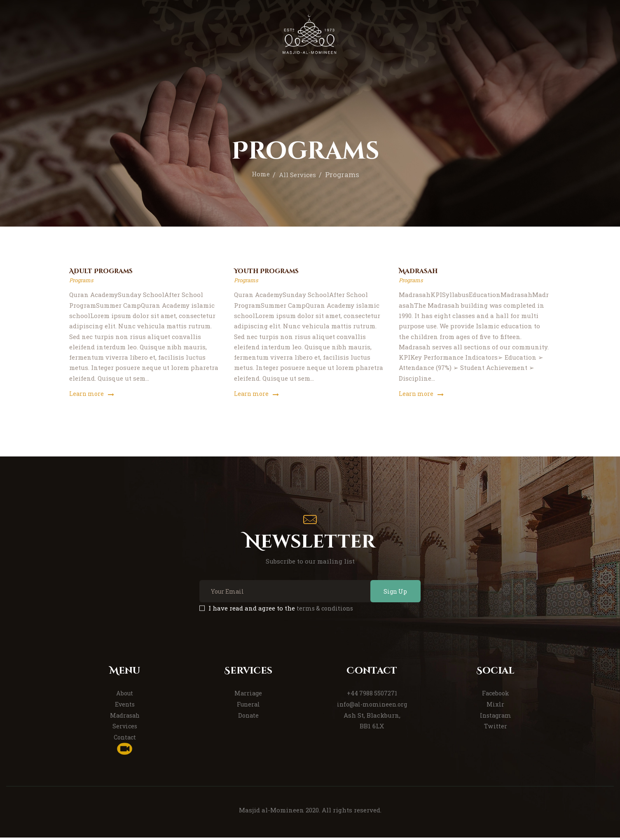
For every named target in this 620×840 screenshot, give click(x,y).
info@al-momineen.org (372, 707)
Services (125, 729)
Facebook (495, 696)
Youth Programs (270, 272)
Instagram (495, 718)
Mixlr (495, 707)
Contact (125, 740)
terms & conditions (326, 611)
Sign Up (391, 593)
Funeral (248, 707)
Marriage (248, 696)
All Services (298, 174)
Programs (83, 281)
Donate (248, 718)
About (125, 696)
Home (258, 174)
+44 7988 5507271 (372, 696)
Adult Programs (104, 272)
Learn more (87, 395)
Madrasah (420, 272)
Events (125, 707)
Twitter (496, 729)
